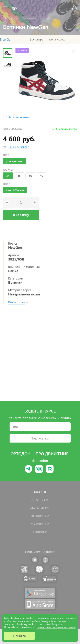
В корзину (21, 215)
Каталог (40, 492)
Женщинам (40, 516)
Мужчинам (40, 524)
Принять (19, 636)
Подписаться (40, 438)
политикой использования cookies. (56, 627)
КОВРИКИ (40, 532)
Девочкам (40, 500)
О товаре (37, 39)
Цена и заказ (57, 39)
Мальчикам (40, 508)
